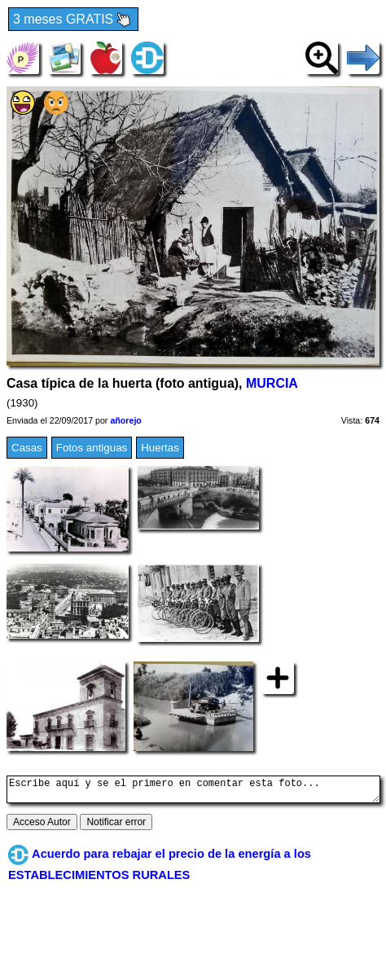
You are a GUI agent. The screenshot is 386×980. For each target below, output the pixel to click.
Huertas (160, 448)
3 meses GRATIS (73, 20)
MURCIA (272, 383)
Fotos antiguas (92, 448)
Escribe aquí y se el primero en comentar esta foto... (193, 792)
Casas (27, 448)
